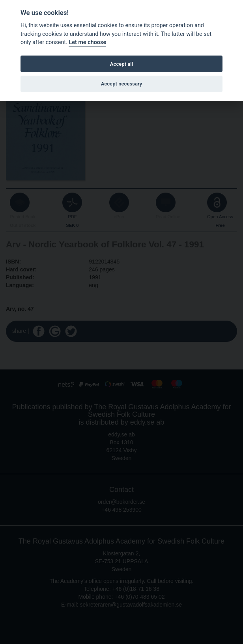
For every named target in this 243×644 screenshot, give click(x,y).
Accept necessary (122, 84)
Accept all (121, 64)
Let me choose (87, 42)
